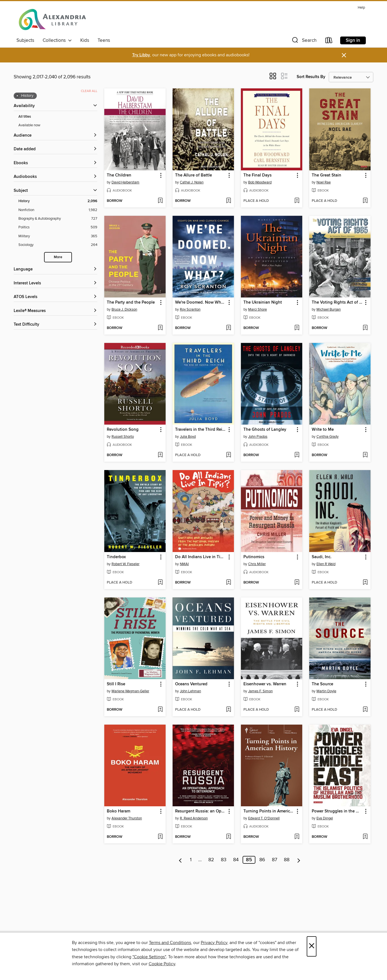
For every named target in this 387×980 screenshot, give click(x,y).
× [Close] (312, 946)
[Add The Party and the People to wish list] (160, 328)
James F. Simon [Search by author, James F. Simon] (260, 691)
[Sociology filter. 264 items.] (58, 245)
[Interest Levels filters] (55, 283)
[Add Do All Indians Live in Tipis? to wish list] (228, 583)
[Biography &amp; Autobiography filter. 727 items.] (58, 219)
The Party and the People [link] (131, 303)
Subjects (25, 40)
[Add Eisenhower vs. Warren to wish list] (297, 710)
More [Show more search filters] (58, 257)
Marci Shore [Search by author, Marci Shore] (257, 309)
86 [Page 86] (262, 860)
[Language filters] (55, 269)
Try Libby (141, 55)
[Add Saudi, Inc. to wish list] (365, 583)
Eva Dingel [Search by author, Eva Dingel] (325, 818)
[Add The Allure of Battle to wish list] (228, 201)
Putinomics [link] (254, 557)
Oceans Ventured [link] (191, 684)
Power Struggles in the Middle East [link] (337, 811)
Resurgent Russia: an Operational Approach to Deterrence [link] (201, 811)
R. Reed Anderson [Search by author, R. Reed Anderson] (194, 818)
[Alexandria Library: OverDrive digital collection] (53, 19)
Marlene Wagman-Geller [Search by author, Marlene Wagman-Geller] (130, 691)
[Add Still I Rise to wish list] (160, 710)
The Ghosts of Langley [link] (265, 430)
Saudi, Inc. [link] (322, 557)
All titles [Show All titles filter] (25, 117)
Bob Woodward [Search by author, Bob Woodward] (260, 182)
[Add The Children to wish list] (160, 201)
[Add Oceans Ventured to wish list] (228, 710)
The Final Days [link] (257, 175)
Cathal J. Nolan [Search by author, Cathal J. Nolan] (192, 182)
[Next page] (299, 860)
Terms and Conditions (170, 943)
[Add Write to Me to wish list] (365, 455)
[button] (304, 41)
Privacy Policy (214, 943)
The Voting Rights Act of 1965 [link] (337, 303)
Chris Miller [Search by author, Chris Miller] (257, 564)
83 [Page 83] (224, 860)
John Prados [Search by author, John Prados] (258, 437)
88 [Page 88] (287, 860)
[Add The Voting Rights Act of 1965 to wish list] (365, 328)
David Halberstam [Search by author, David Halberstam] (125, 182)
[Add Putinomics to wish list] (297, 583)
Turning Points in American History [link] (269, 811)
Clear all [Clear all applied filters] (89, 91)
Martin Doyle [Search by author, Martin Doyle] (326, 691)
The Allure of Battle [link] (193, 175)
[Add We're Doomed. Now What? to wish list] (228, 328)
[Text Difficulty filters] (55, 325)
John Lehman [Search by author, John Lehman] (190, 691)
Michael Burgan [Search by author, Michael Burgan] (329, 309)
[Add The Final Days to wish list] (297, 201)
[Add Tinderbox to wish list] (160, 583)
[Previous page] (181, 860)
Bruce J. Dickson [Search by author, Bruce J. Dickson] (124, 309)
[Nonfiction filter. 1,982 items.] (58, 210)
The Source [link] (322, 684)
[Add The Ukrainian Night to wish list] (297, 328)
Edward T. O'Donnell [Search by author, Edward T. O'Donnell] (264, 818)
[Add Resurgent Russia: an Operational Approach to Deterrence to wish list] (228, 837)
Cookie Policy (162, 964)
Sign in (353, 40)
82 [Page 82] (211, 860)
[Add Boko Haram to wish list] (160, 837)
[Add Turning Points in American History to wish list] (297, 837)
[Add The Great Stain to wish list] (365, 201)
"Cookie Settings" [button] (149, 957)
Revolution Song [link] (123, 430)
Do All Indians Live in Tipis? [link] (201, 557)
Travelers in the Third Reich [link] (201, 430)
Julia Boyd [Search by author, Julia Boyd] (188, 437)
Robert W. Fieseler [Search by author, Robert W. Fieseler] (125, 564)
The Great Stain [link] (326, 175)
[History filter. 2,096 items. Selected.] (58, 201)
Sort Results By (311, 77)
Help (361, 8)
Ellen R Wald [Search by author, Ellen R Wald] (326, 564)
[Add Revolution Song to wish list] (160, 455)
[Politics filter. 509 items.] (58, 227)
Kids (85, 40)
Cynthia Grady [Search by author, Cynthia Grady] (327, 437)
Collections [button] (57, 40)
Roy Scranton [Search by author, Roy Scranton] (190, 309)
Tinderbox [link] (116, 557)
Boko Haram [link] (118, 811)
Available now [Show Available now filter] (29, 125)
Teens (104, 40)
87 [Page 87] (274, 860)
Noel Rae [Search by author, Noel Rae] (324, 182)
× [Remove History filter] (17, 96)
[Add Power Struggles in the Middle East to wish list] (365, 837)
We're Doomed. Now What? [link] (201, 303)
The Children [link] (119, 175)
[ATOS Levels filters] (55, 297)
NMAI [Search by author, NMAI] (184, 564)
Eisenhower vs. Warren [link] (265, 684)
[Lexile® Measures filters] (55, 311)
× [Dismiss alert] (344, 55)
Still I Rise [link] (116, 684)
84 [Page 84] (236, 860)
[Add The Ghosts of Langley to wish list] (297, 455)
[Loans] (329, 41)
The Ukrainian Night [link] (263, 303)
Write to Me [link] (323, 430)
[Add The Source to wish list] (365, 710)
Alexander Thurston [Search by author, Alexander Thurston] (127, 818)
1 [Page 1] (191, 860)
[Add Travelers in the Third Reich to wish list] (228, 455)
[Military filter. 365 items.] (58, 236)
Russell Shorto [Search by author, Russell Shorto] (123, 437)
